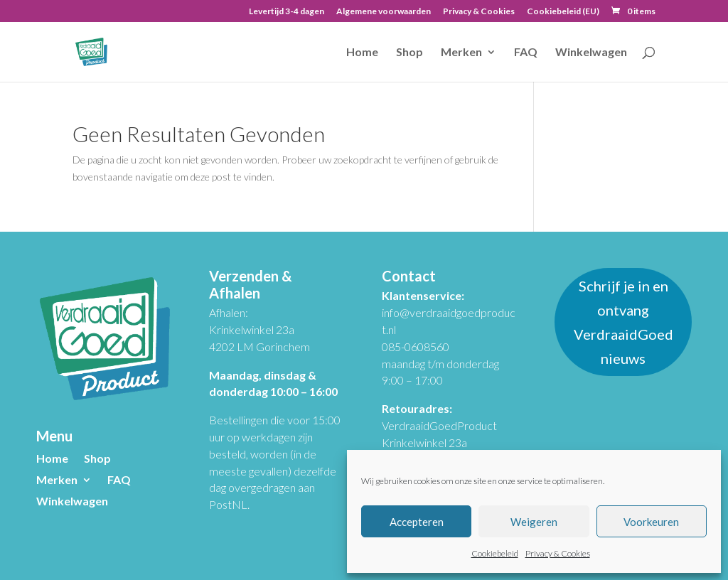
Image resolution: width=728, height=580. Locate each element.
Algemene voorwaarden (384, 12)
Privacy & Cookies (558, 553)
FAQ (526, 53)
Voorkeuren (651, 522)
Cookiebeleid (495, 553)
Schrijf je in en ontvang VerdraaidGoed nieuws (623, 322)
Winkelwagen (591, 53)
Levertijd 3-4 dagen (287, 12)
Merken (461, 53)
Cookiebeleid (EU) (563, 12)
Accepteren (417, 522)
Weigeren (534, 522)
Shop (409, 53)
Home (362, 53)
